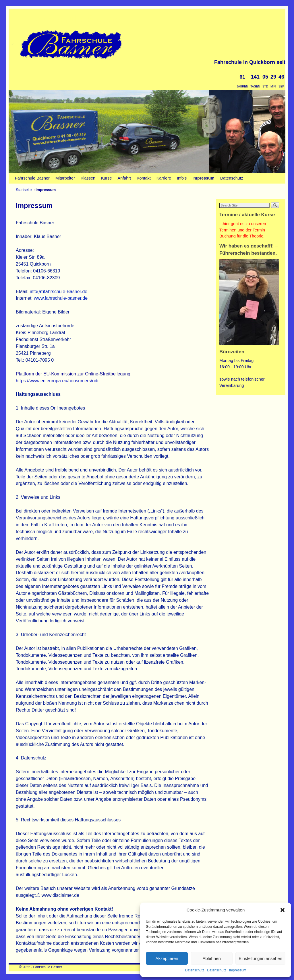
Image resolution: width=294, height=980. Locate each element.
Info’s (182, 178)
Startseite (24, 190)
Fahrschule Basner (75, 19)
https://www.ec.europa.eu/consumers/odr (57, 381)
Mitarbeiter (65, 178)
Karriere (164, 178)
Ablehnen (211, 958)
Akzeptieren (167, 958)
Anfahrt (124, 178)
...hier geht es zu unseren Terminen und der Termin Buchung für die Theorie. (243, 230)
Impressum (238, 970)
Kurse (107, 178)
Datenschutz (195, 970)
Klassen (88, 178)
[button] (283, 910)
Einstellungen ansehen (260, 958)
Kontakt (144, 178)
